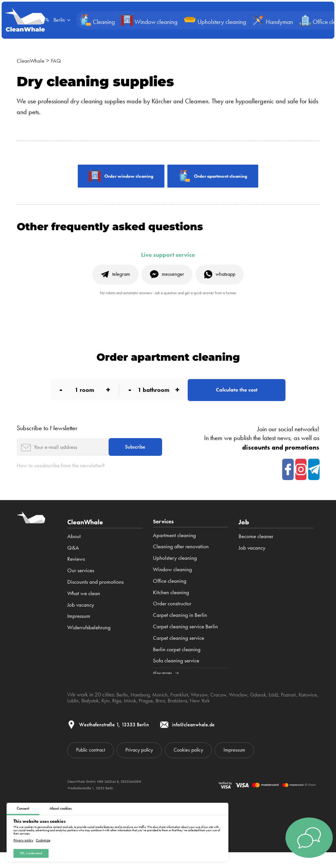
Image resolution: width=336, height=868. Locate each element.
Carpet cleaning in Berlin (180, 628)
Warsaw (207, 708)
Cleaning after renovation (181, 559)
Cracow (228, 708)
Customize (43, 839)
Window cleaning (172, 582)
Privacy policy (23, 839)
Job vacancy (81, 616)
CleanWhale (33, 60)
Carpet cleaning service (178, 651)
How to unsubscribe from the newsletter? (68, 477)
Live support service (168, 257)
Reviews (76, 571)
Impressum (79, 628)
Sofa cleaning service (176, 674)
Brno (194, 714)
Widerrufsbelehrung (89, 639)
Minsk (161, 714)
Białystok (116, 714)
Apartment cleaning (174, 548)
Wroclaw (250, 708)
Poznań (304, 708)
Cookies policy (207, 765)
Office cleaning (170, 594)
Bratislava (213, 714)
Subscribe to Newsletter (47, 436)
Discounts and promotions (95, 594)
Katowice (78, 714)
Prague (178, 714)
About (74, 548)
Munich (164, 708)
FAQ (62, 60)
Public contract (94, 765)
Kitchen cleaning (171, 605)
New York (238, 714)
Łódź (288, 708)
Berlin (123, 708)
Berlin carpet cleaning (177, 662)
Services (166, 534)
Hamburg (143, 708)
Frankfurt (185, 708)
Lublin (97, 714)
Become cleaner (256, 548)
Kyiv (134, 714)
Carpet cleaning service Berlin (185, 639)
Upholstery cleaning (175, 571)
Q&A (73, 559)
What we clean (84, 605)
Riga (147, 714)
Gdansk (272, 708)
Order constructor (172, 616)
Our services (81, 582)
